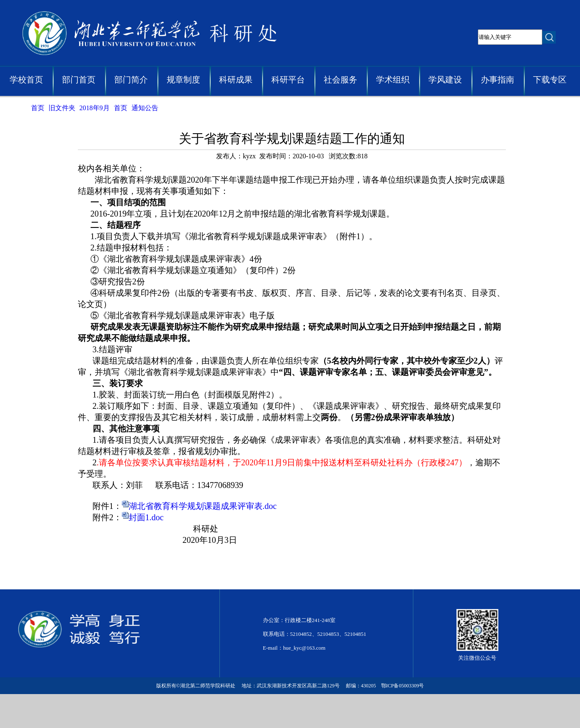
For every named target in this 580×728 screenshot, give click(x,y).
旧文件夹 (62, 108)
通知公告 (145, 108)
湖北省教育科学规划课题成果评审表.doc (203, 506)
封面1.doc (146, 517)
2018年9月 (95, 108)
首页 (38, 108)
